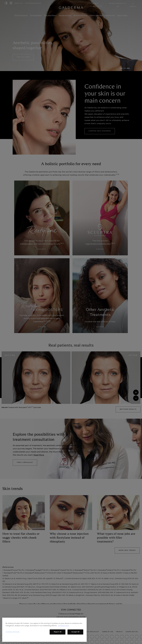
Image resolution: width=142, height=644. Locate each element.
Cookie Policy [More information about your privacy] (64, 626)
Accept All (75, 632)
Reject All (58, 632)
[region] (44, 630)
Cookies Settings (13, 632)
